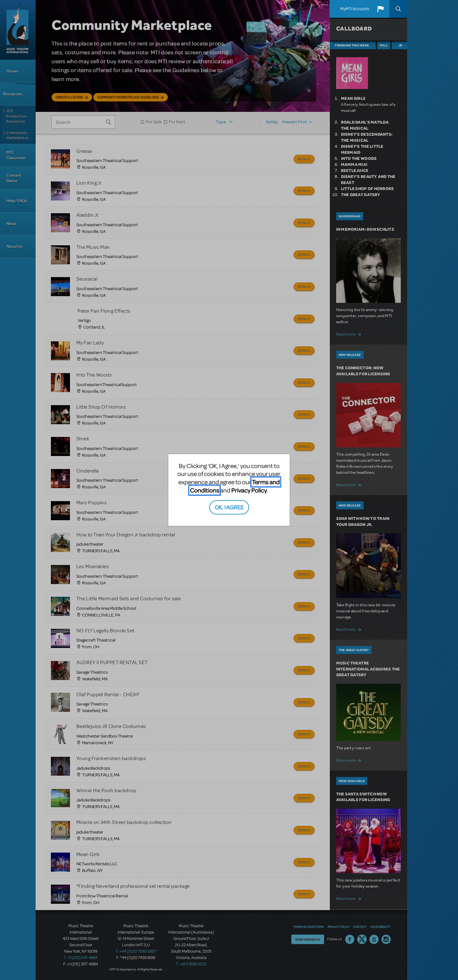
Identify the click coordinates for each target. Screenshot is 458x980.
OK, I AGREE (229, 507)
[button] (380, 9)
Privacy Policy (249, 490)
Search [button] (398, 9)
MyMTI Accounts (355, 9)
